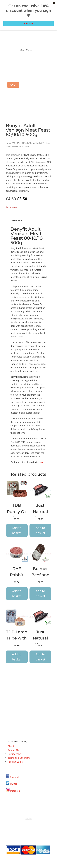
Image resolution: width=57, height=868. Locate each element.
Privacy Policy (15, 754)
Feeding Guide (15, 762)
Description (16, 220)
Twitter (11, 784)
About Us (13, 746)
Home (9, 143)
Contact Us (13, 750)
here (41, 462)
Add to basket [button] (17, 530)
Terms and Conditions (19, 758)
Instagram (13, 791)
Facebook (15, 777)
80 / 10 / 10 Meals (21, 143)
